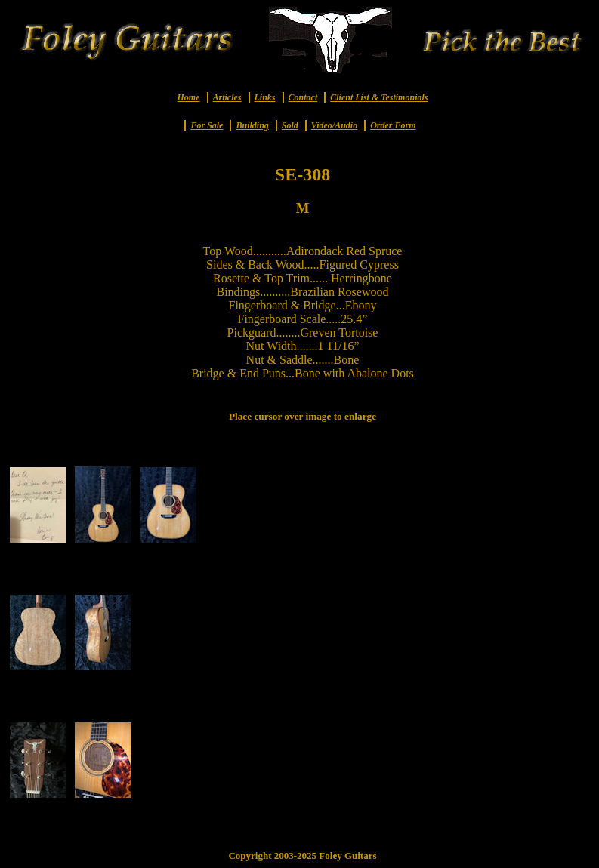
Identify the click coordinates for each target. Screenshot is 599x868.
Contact (303, 97)
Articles (227, 97)
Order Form (393, 125)
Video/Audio (334, 125)
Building (252, 125)
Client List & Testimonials (379, 97)
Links (265, 97)
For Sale (207, 125)
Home (189, 97)
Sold (290, 125)
